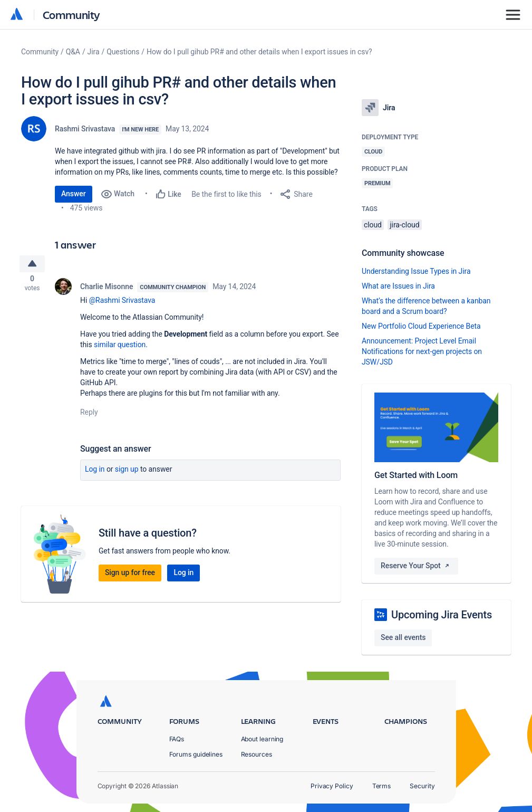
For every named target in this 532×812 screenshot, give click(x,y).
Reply (89, 415)
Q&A (73, 52)
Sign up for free (130, 575)
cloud (373, 225)
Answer (74, 194)
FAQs (177, 739)
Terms (382, 786)
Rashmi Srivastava (85, 129)
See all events (403, 637)
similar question (120, 347)
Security (422, 786)
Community (71, 15)
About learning (262, 739)
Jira (94, 52)
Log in (95, 472)
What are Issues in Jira (398, 286)
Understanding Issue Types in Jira (416, 271)
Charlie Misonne (107, 289)
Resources (257, 754)
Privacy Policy (332, 786)
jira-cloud (404, 225)
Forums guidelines (196, 754)
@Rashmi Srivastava (122, 303)
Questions (123, 52)
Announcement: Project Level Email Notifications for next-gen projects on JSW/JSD (422, 351)
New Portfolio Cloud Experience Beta (421, 326)
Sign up (127, 472)
